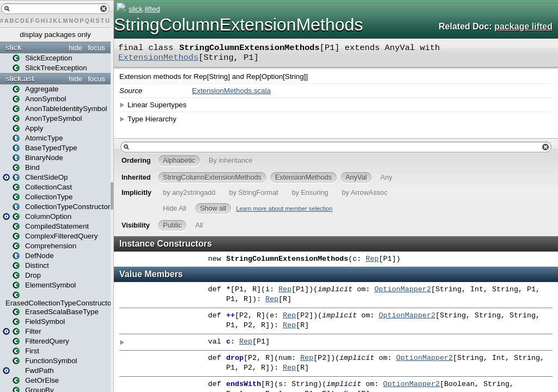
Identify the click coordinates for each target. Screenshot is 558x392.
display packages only (55, 35)
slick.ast (20, 79)
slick (14, 48)
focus (96, 48)
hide (75, 48)
